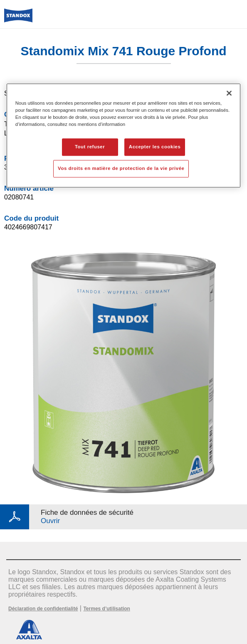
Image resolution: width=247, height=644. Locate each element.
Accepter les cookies (155, 147)
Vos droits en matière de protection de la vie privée (121, 168)
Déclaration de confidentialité (43, 609)
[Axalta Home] (18, 19)
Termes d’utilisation (106, 609)
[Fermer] (229, 93)
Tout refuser (90, 147)
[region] (123, 135)
